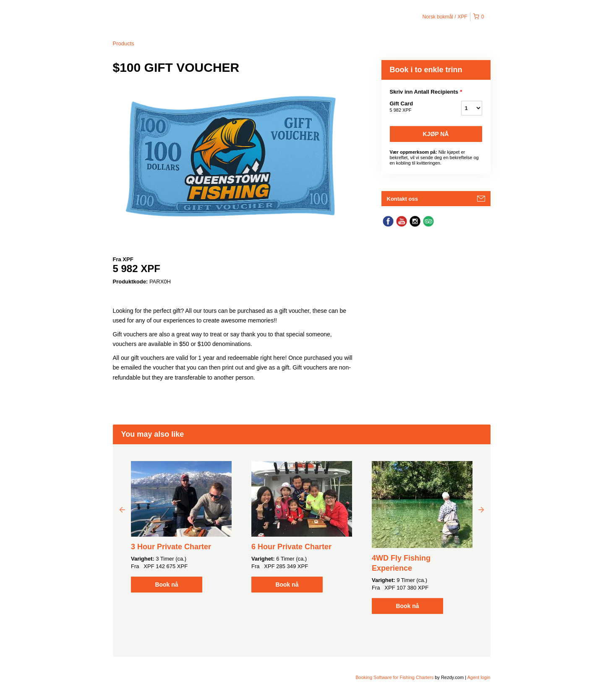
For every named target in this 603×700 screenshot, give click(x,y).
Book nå (166, 585)
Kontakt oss (402, 199)
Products (124, 43)
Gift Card (415, 107)
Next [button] (481, 509)
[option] (181, 527)
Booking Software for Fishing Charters (395, 677)
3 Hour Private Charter (171, 547)
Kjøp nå (436, 134)
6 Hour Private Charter (291, 547)
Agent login (479, 677)
